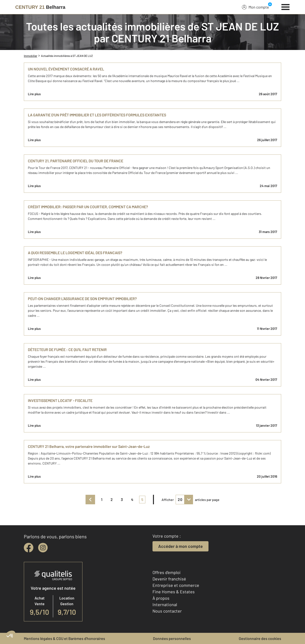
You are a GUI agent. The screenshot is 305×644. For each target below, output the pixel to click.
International (165, 604)
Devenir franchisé (169, 579)
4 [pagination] (132, 499)
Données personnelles (172, 638)
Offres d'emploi (167, 572)
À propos (161, 598)
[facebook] (29, 548)
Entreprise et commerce (176, 585)
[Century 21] (40, 7)
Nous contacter (167, 611)
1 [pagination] (102, 499)
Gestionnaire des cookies (260, 638)
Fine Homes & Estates (174, 592)
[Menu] (286, 6)
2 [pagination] (112, 499)
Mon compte (255, 7)
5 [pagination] (142, 499)
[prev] (90, 500)
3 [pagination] (122, 499)
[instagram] (43, 548)
